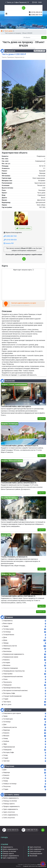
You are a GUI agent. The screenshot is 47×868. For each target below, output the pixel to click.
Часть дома (8, 31)
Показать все (41, 612)
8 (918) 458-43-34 (36, 12)
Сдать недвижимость (10, 858)
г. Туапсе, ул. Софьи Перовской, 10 (17, 2)
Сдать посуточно (35, 847)
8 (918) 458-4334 (10, 240)
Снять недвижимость (37, 849)
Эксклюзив (33, 856)
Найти (44, 37)
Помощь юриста (8, 854)
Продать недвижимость (11, 856)
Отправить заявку (23, 228)
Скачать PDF (9, 243)
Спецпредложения (36, 854)
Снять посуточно (35, 851)
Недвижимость (8, 847)
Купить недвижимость (10, 849)
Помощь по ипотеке (9, 851)
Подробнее (42, 419)
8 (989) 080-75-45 (36, 15)
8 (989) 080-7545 (10, 236)
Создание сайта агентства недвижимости (35, 866)
